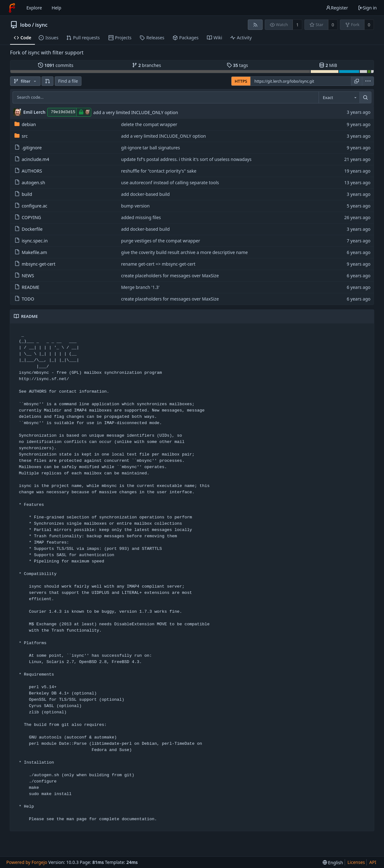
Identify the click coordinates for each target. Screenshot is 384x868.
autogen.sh (30, 182)
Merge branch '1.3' (140, 287)
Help (56, 8)
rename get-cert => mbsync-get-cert (158, 264)
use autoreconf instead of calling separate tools (170, 182)
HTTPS (241, 81)
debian (25, 124)
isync (41, 25)
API (373, 862)
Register (337, 8)
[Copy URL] (357, 81)
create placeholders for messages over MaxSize (170, 276)
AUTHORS (28, 171)
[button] (47, 81)
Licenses (356, 862)
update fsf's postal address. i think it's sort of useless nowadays (186, 159)
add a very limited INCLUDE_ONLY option (136, 112)
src (21, 136)
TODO (24, 299)
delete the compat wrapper (149, 124)
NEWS (24, 276)
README (27, 287)
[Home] (12, 8)
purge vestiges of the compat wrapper (161, 241)
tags (237, 65)
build (23, 194)
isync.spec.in (31, 241)
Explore (34, 8)
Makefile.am (31, 252)
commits (56, 65)
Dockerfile (29, 229)
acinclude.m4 (32, 159)
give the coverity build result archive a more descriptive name (184, 252)
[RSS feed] (255, 25)
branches (147, 65)
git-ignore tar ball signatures (150, 148)
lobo (25, 25)
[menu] (368, 81)
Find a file (68, 81)
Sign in (367, 8)
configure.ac (31, 206)
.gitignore (28, 148)
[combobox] (339, 97)
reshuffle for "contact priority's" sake (159, 171)
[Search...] (365, 97)
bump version (135, 206)
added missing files (141, 217)
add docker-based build (145, 194)
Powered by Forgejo (27, 862)
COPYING (28, 217)
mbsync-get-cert (35, 264)
